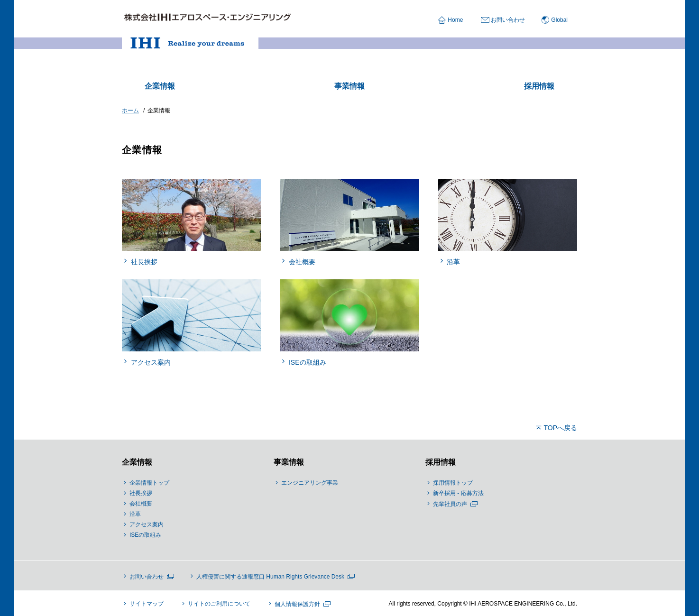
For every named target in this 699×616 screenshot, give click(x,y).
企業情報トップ (149, 483)
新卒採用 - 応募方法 (458, 493)
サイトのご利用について (219, 604)
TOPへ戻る (560, 428)
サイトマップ (147, 604)
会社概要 (141, 504)
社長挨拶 (141, 493)
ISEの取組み (145, 535)
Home (455, 20)
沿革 (135, 514)
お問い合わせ (508, 20)
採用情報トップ (453, 483)
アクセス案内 (147, 524)
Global (559, 20)
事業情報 (289, 462)
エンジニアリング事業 (310, 483)
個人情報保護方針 (297, 604)
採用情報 (441, 462)
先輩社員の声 (450, 504)
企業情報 (137, 462)
